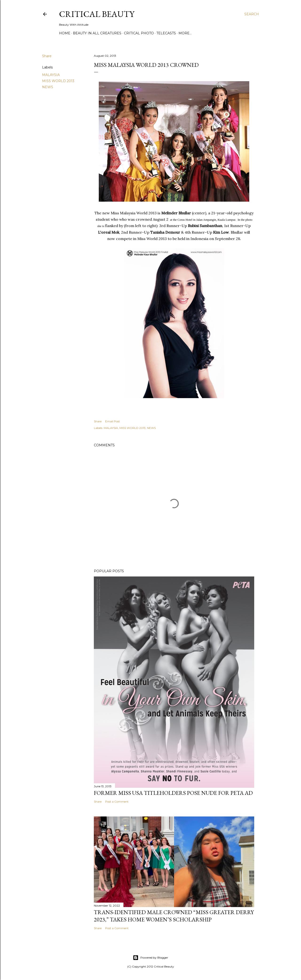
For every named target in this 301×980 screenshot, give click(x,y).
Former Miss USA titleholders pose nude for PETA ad (173, 793)
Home (65, 33)
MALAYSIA (51, 75)
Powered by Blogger (150, 958)
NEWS (48, 87)
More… (185, 33)
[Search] (252, 14)
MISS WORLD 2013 (58, 81)
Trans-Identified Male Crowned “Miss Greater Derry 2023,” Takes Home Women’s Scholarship (174, 916)
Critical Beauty (97, 14)
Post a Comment (117, 802)
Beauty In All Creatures (97, 33)
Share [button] (47, 56)
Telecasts (166, 33)
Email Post (113, 421)
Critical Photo (139, 33)
